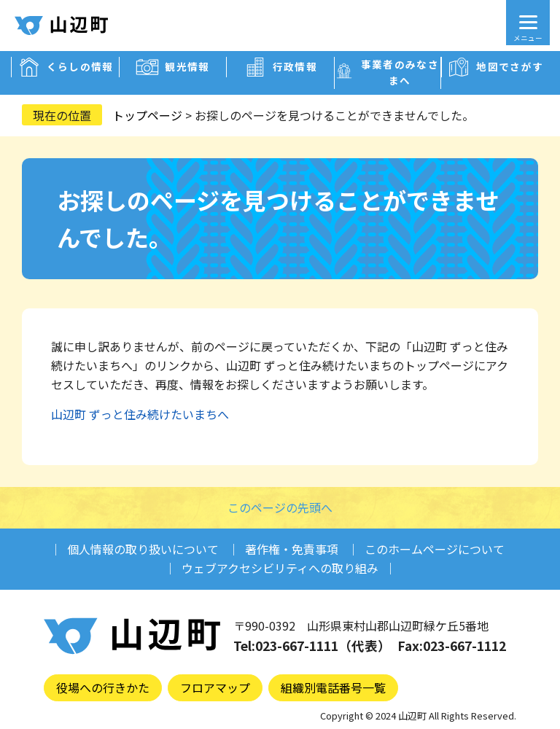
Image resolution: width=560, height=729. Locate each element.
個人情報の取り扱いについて (143, 549)
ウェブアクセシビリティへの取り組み (280, 568)
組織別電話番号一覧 (333, 687)
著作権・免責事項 (292, 549)
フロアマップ (215, 687)
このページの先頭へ (280, 507)
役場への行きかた (103, 687)
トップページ (147, 115)
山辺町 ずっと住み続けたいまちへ (140, 414)
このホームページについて (435, 549)
